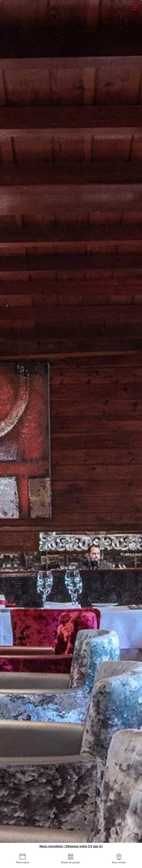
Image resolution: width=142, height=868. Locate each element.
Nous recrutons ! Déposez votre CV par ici (71, 846)
